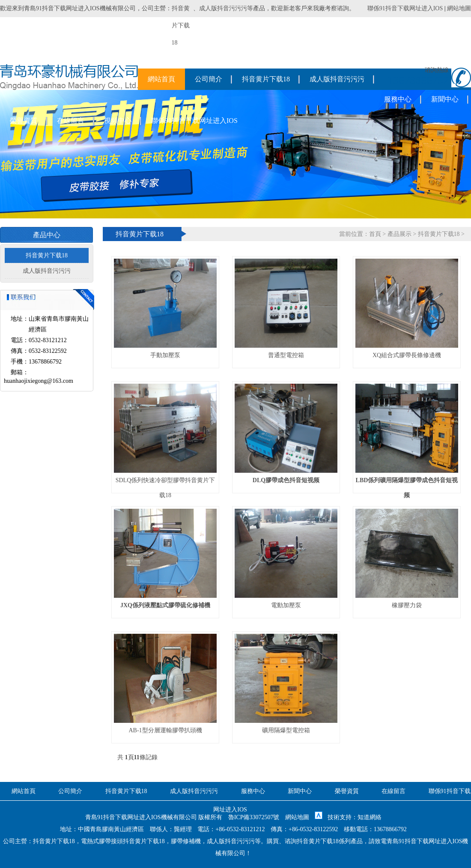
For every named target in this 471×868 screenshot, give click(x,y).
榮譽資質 (24, 121)
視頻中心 (118, 121)
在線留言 (71, 121)
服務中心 (398, 99)
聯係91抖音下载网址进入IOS (405, 8)
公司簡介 (209, 79)
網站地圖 (459, 8)
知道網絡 (370, 817)
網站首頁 (161, 79)
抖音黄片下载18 (266, 79)
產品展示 (399, 234)
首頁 (375, 234)
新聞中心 (445, 99)
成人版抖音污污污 (223, 8)
